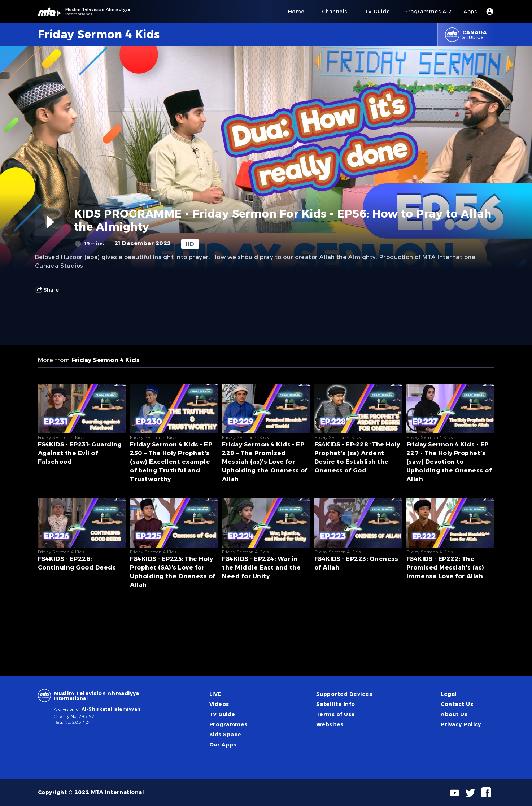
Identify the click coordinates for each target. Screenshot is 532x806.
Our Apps (223, 745)
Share (47, 290)
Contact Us (457, 704)
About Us (454, 714)
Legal (449, 694)
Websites (330, 724)
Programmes (228, 724)
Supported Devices (344, 694)
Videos (219, 704)
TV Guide (222, 714)
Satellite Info (336, 704)
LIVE (215, 694)
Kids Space (225, 735)
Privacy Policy (461, 724)
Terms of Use (336, 714)
